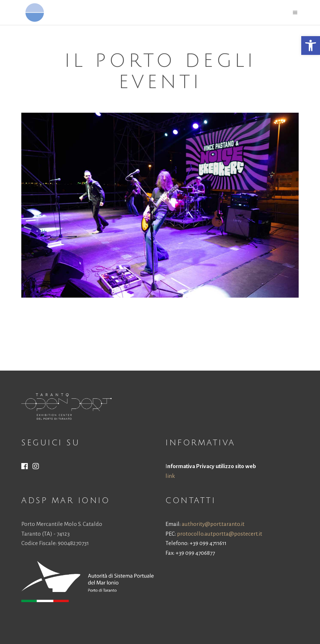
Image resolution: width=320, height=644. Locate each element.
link (170, 476)
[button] (311, 46)
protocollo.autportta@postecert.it (220, 534)
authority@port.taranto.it (213, 524)
